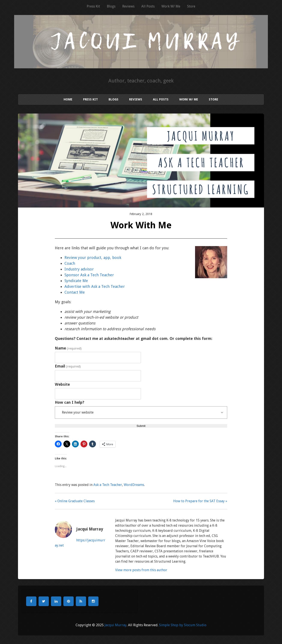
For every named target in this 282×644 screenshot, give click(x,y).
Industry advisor (79, 269)
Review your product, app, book (93, 258)
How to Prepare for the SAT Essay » (200, 501)
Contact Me (75, 292)
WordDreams (134, 485)
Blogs (111, 6)
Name (68, 348)
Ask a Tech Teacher (108, 485)
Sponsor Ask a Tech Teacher (89, 275)
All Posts (148, 6)
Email (68, 366)
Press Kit (93, 6)
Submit (141, 426)
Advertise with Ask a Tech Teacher (95, 286)
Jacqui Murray (116, 625)
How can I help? (69, 402)
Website (62, 384)
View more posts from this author (141, 570)
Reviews (128, 6)
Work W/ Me (171, 6)
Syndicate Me (76, 281)
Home (68, 99)
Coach (70, 263)
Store (191, 6)
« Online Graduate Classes (75, 501)
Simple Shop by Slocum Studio (183, 625)
